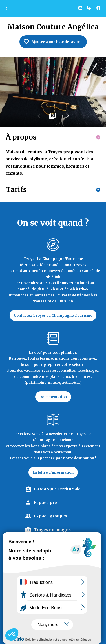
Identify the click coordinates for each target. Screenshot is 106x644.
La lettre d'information (53, 472)
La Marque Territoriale (57, 489)
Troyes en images (52, 530)
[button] (12, 634)
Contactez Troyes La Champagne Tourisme (53, 315)
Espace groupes (50, 516)
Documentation (53, 397)
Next (67, 118)
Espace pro (45, 503)
